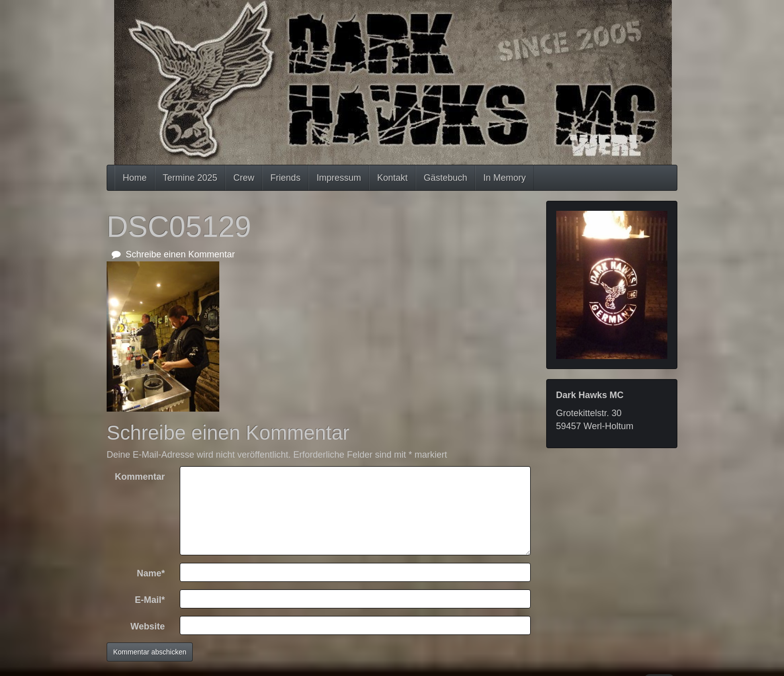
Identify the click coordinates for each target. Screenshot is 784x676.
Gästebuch (445, 178)
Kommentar (140, 477)
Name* (151, 573)
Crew (244, 178)
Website (148, 626)
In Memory (504, 178)
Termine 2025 (190, 178)
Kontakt (392, 178)
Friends (285, 178)
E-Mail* (150, 600)
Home (135, 178)
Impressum (339, 178)
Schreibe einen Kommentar (173, 254)
